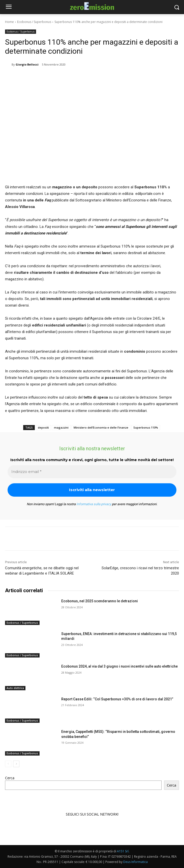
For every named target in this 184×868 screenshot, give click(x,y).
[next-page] (16, 764)
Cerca (10, 778)
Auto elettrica (15, 688)
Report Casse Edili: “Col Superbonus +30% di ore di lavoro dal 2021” (117, 699)
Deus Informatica (135, 862)
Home (9, 22)
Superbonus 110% (146, 427)
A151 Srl (123, 851)
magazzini (61, 427)
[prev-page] (8, 764)
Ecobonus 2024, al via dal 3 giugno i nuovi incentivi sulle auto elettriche (119, 666)
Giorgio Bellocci (27, 64)
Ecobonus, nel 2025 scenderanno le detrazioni (100, 601)
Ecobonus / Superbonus (34, 22)
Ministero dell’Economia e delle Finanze (101, 427)
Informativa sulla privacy (94, 504)
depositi (43, 427)
